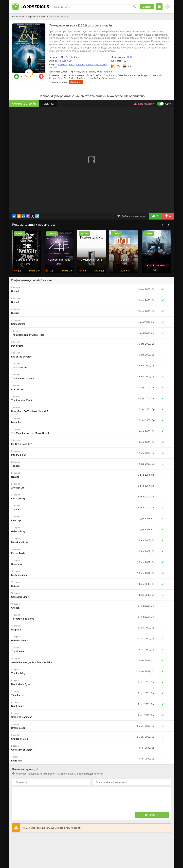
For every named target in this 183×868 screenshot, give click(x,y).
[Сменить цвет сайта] (167, 7)
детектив (62, 64)
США (70, 61)
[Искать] (135, 7)
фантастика (101, 64)
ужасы (90, 64)
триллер (80, 64)
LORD (35, 7)
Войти (147, 7)
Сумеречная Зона (59, 260)
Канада (62, 61)
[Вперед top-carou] (168, 225)
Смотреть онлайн (24, 104)
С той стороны (156, 265)
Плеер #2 (48, 104)
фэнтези (53, 67)
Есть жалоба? (144, 104)
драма (71, 64)
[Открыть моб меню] (159, 7)
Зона (124, 260)
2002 (129, 57)
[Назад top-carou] (163, 225)
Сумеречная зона (27, 260)
